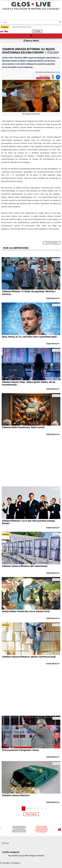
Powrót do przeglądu (52, 243)
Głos (8, 863)
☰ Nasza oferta (31, 41)
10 (43, 834)
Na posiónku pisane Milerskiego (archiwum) (26, 856)
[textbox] (30, 22)
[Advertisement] (31, 462)
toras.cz (17, 863)
